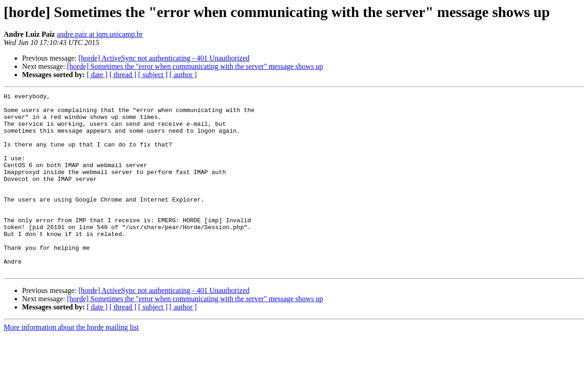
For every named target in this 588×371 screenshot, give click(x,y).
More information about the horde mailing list (71, 363)
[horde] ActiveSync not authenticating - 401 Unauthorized (164, 58)
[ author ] (183, 75)
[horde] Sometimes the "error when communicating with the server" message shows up (195, 66)
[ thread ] (123, 75)
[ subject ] (153, 75)
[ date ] (97, 75)
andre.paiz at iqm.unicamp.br (100, 34)
